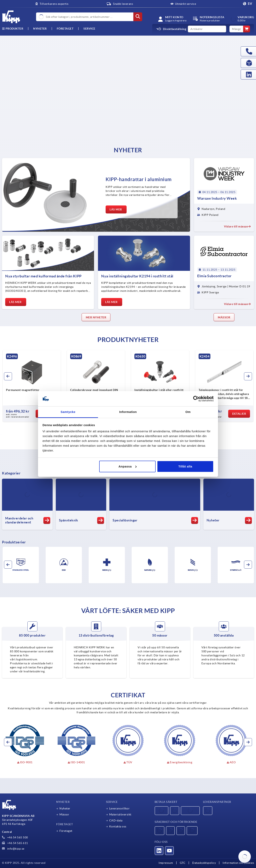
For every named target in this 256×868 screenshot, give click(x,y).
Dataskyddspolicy (204, 863)
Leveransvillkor (119, 808)
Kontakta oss (118, 826)
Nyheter (65, 808)
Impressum (166, 863)
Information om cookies (238, 863)
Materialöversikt (120, 814)
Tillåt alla (185, 466)
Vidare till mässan (237, 226)
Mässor (64, 814)
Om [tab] (188, 412)
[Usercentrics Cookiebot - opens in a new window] (196, 399)
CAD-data (116, 820)
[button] (8, 376)
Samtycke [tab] (68, 412)
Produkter (13, 29)
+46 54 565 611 (15, 843)
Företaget (65, 29)
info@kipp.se (13, 849)
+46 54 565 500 (15, 837)
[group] (36, 386)
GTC (183, 863)
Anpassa (128, 466)
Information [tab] (128, 412)
